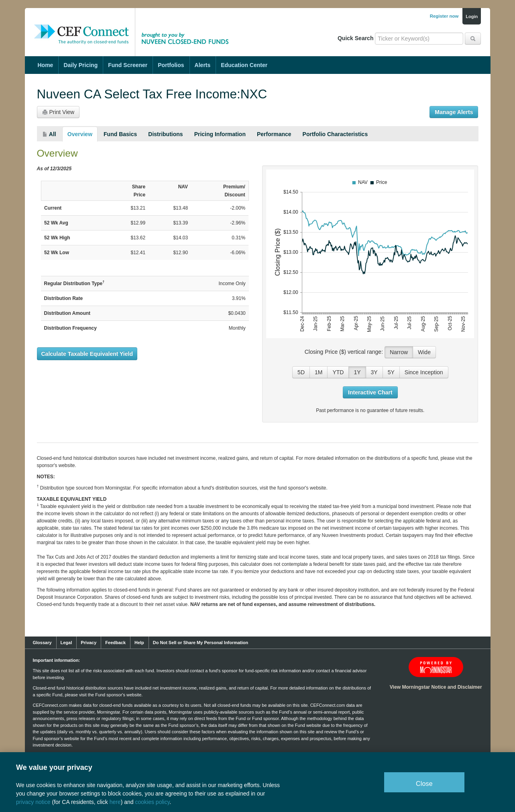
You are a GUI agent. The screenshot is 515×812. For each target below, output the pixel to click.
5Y (391, 372)
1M (319, 372)
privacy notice (33, 802)
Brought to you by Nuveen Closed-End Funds (187, 26)
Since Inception (424, 372)
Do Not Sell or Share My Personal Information (201, 643)
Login (472, 16)
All (49, 134)
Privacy (89, 643)
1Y (357, 372)
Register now (444, 16)
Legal (66, 643)
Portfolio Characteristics (335, 134)
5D (301, 372)
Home (46, 65)
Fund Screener (128, 65)
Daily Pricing (80, 65)
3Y (374, 372)
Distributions (165, 134)
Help (139, 643)
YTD (338, 372)
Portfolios (171, 65)
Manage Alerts (454, 112)
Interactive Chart (370, 392)
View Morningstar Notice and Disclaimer (436, 687)
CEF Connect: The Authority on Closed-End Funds (81, 26)
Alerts (203, 65)
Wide (424, 352)
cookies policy (152, 802)
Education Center (244, 65)
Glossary (42, 643)
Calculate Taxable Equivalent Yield (87, 354)
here (115, 802)
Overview (80, 134)
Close (424, 784)
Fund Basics (120, 134)
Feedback (115, 643)
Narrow (399, 352)
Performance (274, 134)
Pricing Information (220, 134)
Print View (58, 112)
